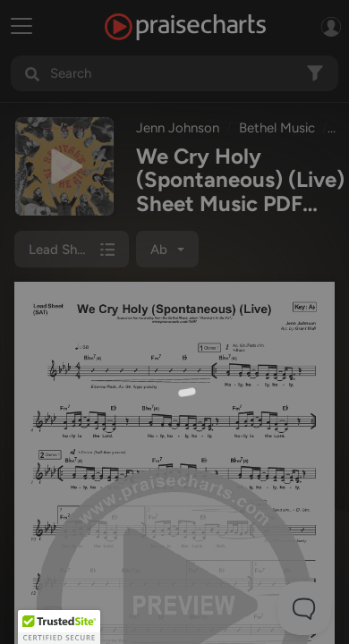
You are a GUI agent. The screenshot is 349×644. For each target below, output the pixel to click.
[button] (59, 627)
